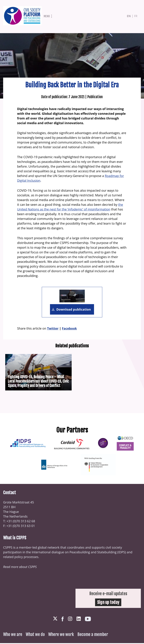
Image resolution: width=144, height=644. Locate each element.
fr (136, 16)
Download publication (73, 310)
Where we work (61, 635)
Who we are (13, 635)
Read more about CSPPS (20, 568)
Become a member (93, 635)
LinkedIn (79, 620)
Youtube (88, 620)
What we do (35, 635)
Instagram (70, 620)
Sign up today (108, 603)
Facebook (69, 329)
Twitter (53, 329)
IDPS (122, 553)
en (129, 16)
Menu (47, 16)
